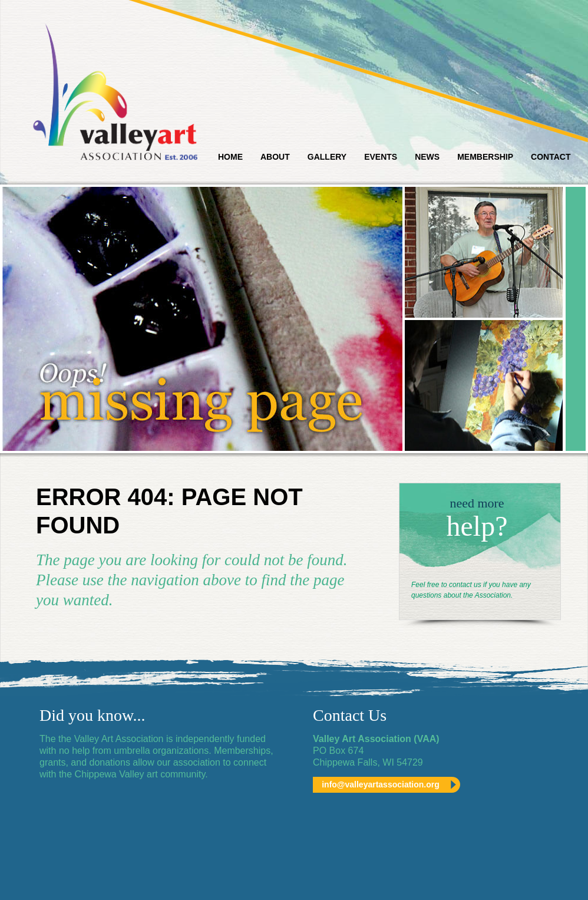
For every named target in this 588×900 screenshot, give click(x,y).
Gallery (327, 157)
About (275, 157)
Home (230, 157)
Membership (485, 157)
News (427, 157)
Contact (551, 157)
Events (381, 157)
